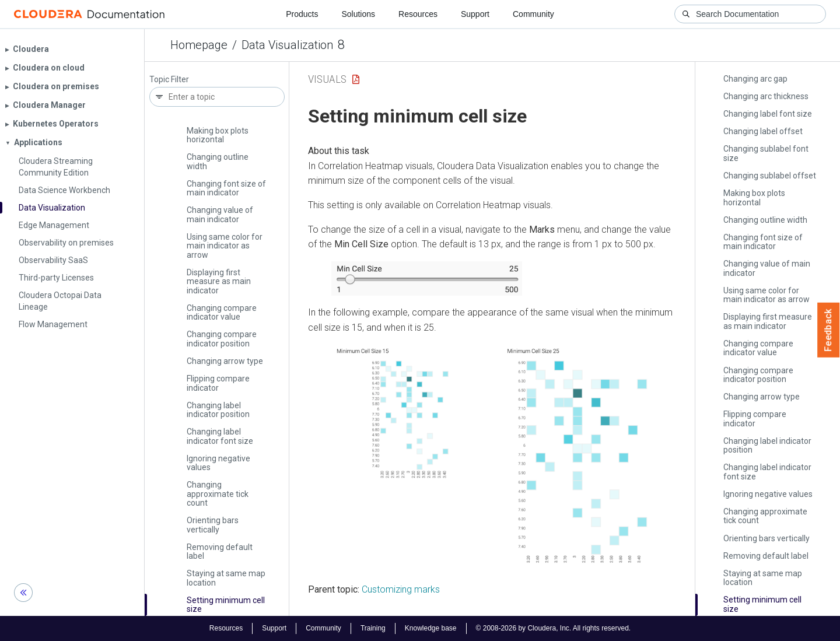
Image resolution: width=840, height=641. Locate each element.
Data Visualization (287, 45)
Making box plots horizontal (218, 135)
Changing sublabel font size (766, 153)
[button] (427, 279)
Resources (418, 14)
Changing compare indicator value (222, 312)
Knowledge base (431, 628)
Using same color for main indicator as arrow (225, 246)
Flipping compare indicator (218, 383)
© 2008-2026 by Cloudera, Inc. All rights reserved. (554, 628)
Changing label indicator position (218, 410)
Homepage (199, 45)
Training (373, 628)
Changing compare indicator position (222, 339)
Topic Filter (169, 80)
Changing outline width (218, 161)
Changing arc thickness (766, 96)
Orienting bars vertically (213, 525)
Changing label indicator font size (220, 436)
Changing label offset (763, 131)
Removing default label (220, 551)
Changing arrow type (225, 361)
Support (475, 14)
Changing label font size (768, 114)
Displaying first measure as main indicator (219, 281)
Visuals (327, 79)
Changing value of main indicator (220, 214)
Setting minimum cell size (226, 605)
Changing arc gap (755, 79)
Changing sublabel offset (770, 176)
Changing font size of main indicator (226, 188)
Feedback (829, 330)
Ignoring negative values (218, 463)
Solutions (358, 14)
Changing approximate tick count (218, 494)
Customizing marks (401, 589)
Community (533, 14)
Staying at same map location (226, 578)
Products (302, 14)
